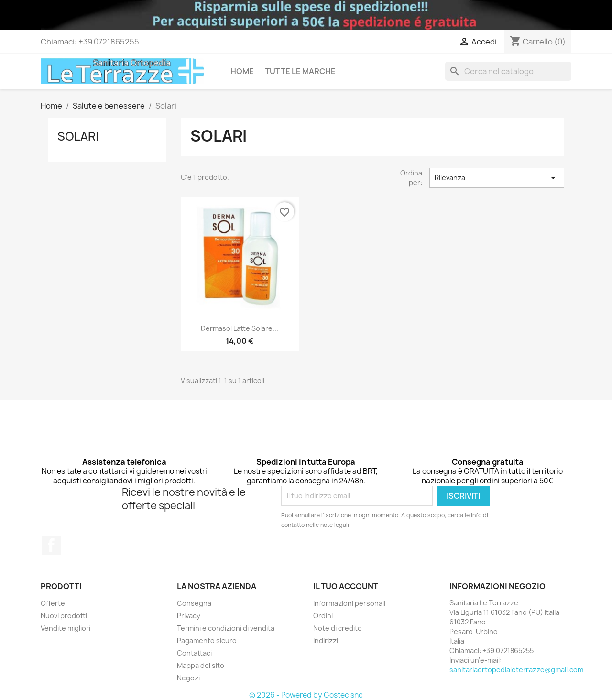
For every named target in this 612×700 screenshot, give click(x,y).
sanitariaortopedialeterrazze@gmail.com (516, 670)
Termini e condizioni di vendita (226, 628)
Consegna (194, 603)
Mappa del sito (201, 665)
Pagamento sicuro (207, 640)
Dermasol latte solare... (240, 328)
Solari (78, 136)
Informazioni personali (349, 603)
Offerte (53, 603)
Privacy (189, 616)
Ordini (323, 616)
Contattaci (194, 653)
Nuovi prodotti (64, 616)
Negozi (188, 678)
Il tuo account (346, 586)
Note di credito (338, 628)
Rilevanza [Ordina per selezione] (497, 178)
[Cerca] (508, 71)
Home (242, 71)
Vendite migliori (66, 628)
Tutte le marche (300, 71)
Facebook (51, 545)
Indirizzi (326, 640)
